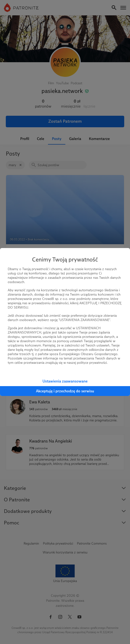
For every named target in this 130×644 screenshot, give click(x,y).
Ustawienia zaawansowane (65, 381)
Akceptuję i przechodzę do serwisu (65, 391)
